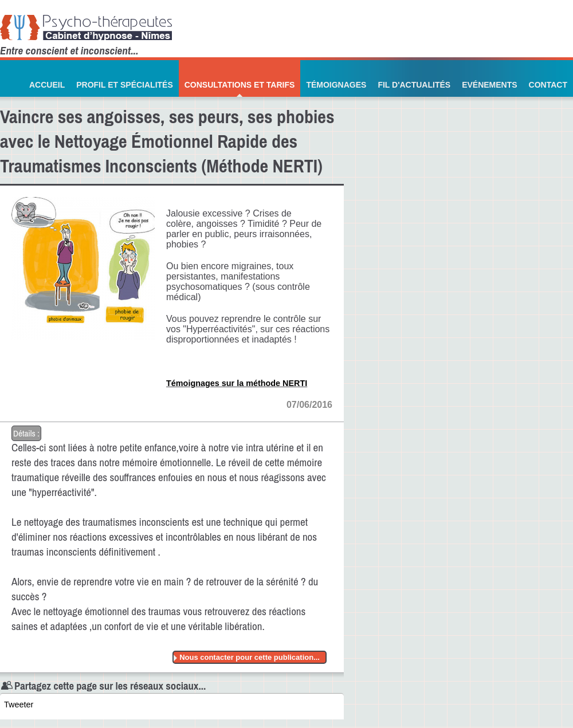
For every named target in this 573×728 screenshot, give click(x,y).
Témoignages (336, 85)
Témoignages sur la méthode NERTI (237, 383)
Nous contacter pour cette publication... (250, 657)
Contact (548, 85)
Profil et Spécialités (125, 85)
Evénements (489, 85)
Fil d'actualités (414, 85)
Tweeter (19, 705)
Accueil (47, 85)
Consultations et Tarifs (240, 85)
